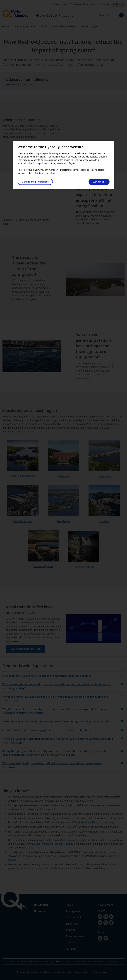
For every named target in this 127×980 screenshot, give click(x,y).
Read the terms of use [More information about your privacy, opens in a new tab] (45, 173)
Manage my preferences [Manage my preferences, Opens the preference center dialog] (35, 182)
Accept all (99, 182)
